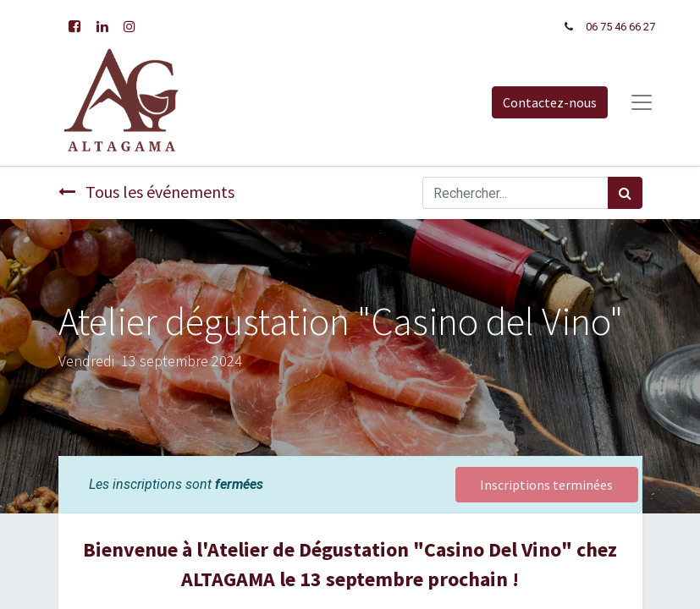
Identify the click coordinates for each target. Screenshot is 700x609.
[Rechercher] (625, 193)
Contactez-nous (550, 102)
